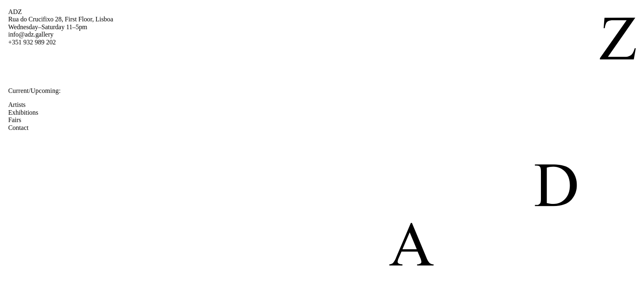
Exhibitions (27, 112)
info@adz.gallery (31, 34)
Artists (21, 105)
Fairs (19, 120)
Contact (22, 128)
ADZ (15, 12)
